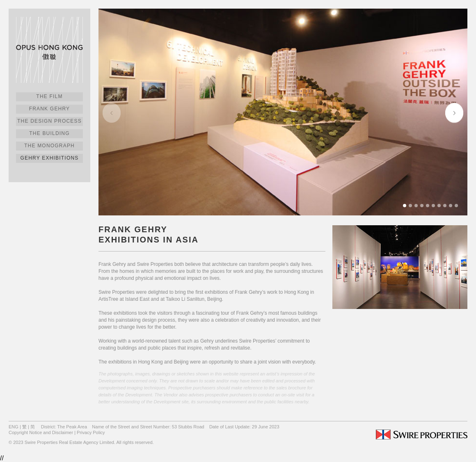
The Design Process (49, 121)
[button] (454, 112)
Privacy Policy (91, 432)
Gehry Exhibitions (50, 158)
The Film (49, 96)
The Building (49, 133)
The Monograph (49, 146)
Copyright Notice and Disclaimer (41, 432)
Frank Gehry (50, 109)
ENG (14, 427)
